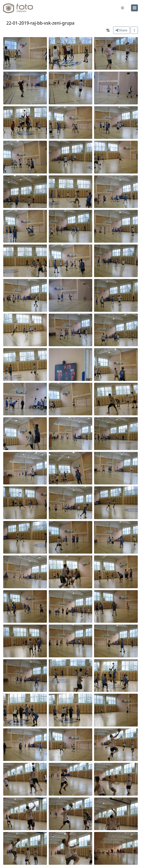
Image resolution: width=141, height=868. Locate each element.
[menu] (134, 8)
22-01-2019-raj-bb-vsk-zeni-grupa (40, 23)
